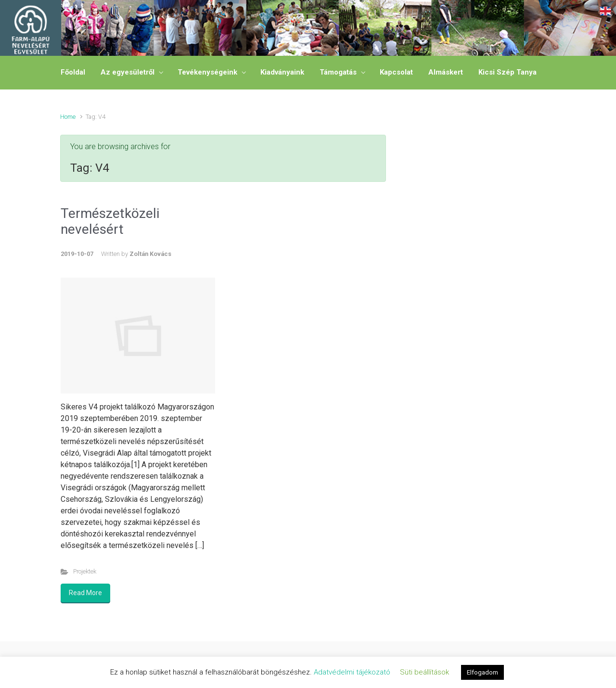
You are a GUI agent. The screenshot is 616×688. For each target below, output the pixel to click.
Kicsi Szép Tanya (507, 72)
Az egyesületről (128, 72)
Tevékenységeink (207, 72)
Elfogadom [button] (482, 672)
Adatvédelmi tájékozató (352, 672)
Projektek (85, 571)
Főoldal (73, 72)
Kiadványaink (282, 72)
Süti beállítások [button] (424, 672)
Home (68, 117)
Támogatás (338, 72)
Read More (85, 593)
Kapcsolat (396, 72)
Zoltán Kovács (150, 254)
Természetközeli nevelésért (110, 222)
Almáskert (446, 72)
